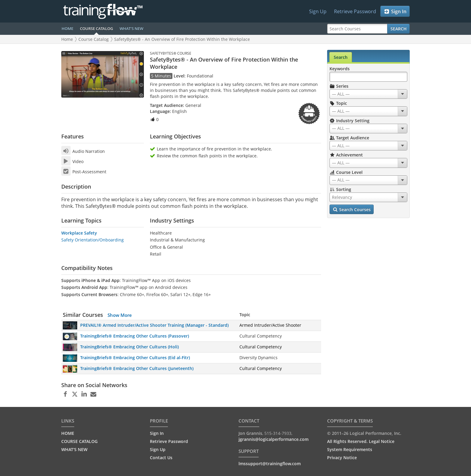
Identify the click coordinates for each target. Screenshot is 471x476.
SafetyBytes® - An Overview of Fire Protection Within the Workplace (182, 39)
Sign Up (318, 11)
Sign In (395, 11)
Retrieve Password (355, 11)
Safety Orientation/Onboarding (93, 240)
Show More (120, 315)
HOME (67, 29)
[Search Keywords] (368, 77)
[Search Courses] (357, 29)
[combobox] (368, 94)
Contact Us (161, 458)
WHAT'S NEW (131, 29)
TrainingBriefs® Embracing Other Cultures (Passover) (135, 336)
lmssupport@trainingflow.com (270, 464)
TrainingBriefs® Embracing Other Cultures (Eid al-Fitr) (135, 358)
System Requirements (350, 449)
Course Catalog (94, 39)
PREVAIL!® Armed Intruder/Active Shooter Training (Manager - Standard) (154, 325)
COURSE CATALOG (96, 29)
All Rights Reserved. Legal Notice (361, 441)
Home (67, 39)
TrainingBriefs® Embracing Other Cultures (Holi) (129, 347)
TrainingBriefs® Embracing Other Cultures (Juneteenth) (137, 368)
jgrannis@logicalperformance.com (273, 439)
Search (399, 29)
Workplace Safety (79, 233)
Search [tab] (341, 57)
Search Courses (352, 210)
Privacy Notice (342, 458)
